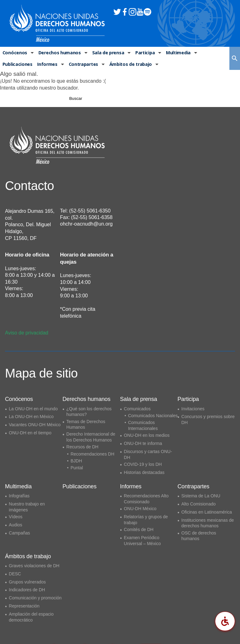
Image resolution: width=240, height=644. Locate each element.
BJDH (76, 461)
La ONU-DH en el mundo (33, 409)
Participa (143, 53)
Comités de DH (139, 529)
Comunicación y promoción (35, 598)
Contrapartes (83, 65)
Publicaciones (17, 65)
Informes (47, 65)
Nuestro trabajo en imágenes (27, 507)
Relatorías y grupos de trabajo (146, 520)
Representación (24, 606)
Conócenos (14, 53)
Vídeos (16, 517)
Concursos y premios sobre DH (208, 420)
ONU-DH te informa (143, 443)
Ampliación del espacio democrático (31, 617)
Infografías (19, 496)
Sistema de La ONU (201, 496)
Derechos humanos (58, 53)
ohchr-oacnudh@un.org (86, 224)
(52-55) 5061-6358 (92, 217)
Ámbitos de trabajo (129, 65)
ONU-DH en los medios (147, 435)
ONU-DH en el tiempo (30, 433)
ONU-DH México (140, 509)
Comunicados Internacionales (143, 425)
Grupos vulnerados (27, 582)
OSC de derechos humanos (199, 536)
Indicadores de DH (27, 590)
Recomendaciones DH (92, 454)
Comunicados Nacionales (153, 416)
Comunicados (137, 409)
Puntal (77, 468)
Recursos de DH (82, 447)
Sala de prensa (107, 53)
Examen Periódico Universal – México (142, 541)
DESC (15, 574)
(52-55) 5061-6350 (90, 211)
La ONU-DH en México (31, 417)
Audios (15, 525)
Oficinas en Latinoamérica (207, 512)
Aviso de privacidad (27, 333)
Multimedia (177, 53)
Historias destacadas (144, 472)
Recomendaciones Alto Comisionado (146, 499)
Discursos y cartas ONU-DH (148, 454)
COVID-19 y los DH (143, 464)
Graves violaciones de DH (34, 566)
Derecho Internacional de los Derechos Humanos (91, 437)
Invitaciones (193, 409)
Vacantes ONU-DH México (35, 425)
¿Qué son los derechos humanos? (89, 412)
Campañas (19, 533)
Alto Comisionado (198, 504)
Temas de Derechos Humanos (86, 424)
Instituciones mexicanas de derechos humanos (207, 523)
